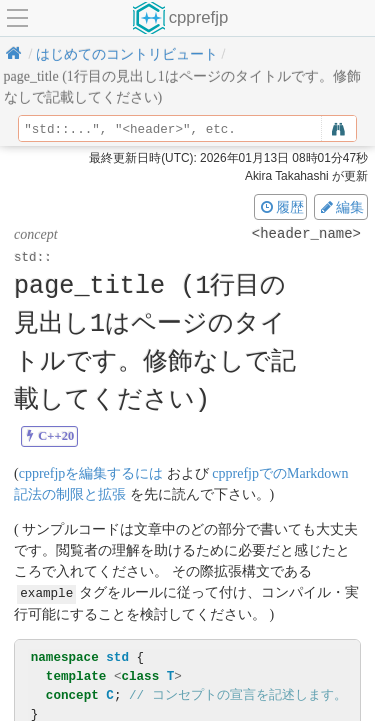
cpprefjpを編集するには (91, 473)
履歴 (281, 207)
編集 (341, 207)
